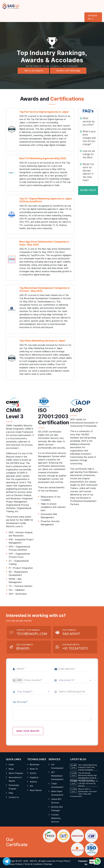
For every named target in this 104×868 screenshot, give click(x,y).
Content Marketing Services (56, 818)
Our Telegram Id (25, 647)
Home (6, 15)
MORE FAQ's (88, 190)
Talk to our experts (33, 71)
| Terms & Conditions (33, 864)
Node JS (34, 769)
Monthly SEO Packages (57, 809)
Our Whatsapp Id (75, 647)
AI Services (28, 17)
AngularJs (34, 777)
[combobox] (18, 680)
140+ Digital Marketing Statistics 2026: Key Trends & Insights (83, 767)
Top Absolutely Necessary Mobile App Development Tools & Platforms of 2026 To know (83, 777)
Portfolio (79, 15)
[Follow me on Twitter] (90, 862)
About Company (16, 773)
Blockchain (35, 765)
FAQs (11, 793)
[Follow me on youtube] (92, 862)
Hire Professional (41, 17)
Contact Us (14, 797)
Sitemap (48, 864)
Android (33, 782)
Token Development (57, 785)
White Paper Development (57, 793)
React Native (36, 790)
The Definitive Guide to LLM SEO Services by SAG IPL (84, 783)
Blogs (11, 769)
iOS (31, 786)
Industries (54, 15)
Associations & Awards (15, 779)
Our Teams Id (71, 633)
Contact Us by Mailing (32, 633)
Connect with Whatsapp (68, 71)
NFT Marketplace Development (57, 776)
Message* (20, 702)
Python (33, 773)
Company (67, 15)
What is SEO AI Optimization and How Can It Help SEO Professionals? (83, 793)
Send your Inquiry (28, 731)
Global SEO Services (56, 801)
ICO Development (57, 766)
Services (16, 15)
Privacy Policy (63, 861)
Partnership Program (14, 787)
